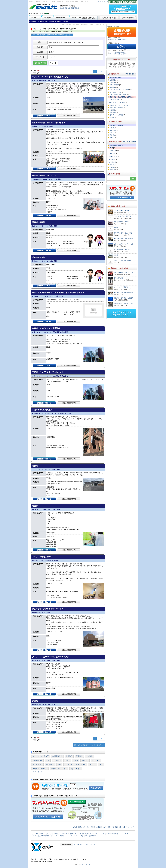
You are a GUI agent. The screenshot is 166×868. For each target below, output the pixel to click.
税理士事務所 (57, 756)
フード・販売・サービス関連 (118, 95)
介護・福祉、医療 (114, 100)
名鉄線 (112, 165)
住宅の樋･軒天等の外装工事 (122, 216)
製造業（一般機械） (40, 769)
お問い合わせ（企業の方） (70, 834)
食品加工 (85, 760)
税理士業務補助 (119, 278)
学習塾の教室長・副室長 (121, 222)
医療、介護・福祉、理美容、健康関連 (121, 97)
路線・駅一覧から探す (129, 142)
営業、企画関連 (114, 85)
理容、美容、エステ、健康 (117, 103)
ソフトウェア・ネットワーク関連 (119, 90)
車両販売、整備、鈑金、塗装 (123, 233)
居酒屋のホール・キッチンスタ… (124, 250)
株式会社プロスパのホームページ (84, 844)
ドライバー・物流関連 (116, 115)
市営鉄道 (113, 170)
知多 (69, 8)
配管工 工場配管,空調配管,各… (124, 261)
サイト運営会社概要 (38, 834)
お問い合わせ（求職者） (53, 834)
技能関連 (113, 82)
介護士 (67, 760)
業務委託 (113, 135)
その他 (112, 117)
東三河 (77, 8)
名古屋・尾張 (64, 8)
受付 (59, 765)
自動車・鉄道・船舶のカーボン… (124, 303)
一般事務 (89, 756)
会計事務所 (50, 765)
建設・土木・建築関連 (116, 108)
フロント (93, 765)
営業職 (116, 255)
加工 (101, 765)
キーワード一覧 (37, 772)
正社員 (112, 128)
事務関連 (113, 87)
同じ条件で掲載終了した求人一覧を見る (89, 745)
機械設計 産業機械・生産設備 (123, 298)
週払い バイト (76, 769)
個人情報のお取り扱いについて (88, 834)
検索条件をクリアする (116, 78)
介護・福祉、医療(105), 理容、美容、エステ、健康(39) (67, 42)
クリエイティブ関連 (116, 92)
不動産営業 (57, 760)
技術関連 (113, 80)
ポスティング (37, 765)
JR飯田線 (112, 153)
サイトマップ (125, 834)
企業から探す (83, 836)
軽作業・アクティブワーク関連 (119, 105)
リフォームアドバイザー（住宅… (124, 244)
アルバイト (113, 130)
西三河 (73, 8)
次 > (102, 72)
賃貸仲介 (69, 756)
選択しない (53, 47)
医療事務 (79, 756)
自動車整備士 (37, 760)
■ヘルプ (97, 2)
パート (112, 133)
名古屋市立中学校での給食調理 (123, 293)
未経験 (76, 760)
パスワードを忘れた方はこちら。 (118, 52)
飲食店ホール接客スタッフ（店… (124, 273)
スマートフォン (87, 864)
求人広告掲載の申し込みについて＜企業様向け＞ (52, 836)
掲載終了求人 (93, 836)
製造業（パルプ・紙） (59, 769)
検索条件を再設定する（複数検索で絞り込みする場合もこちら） (52, 35)
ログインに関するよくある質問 (118, 54)
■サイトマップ (104, 2)
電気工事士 (96, 760)
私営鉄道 (113, 167)
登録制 (112, 137)
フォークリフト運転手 (41, 756)
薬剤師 (116, 227)
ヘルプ (34, 836)
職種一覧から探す (131, 74)
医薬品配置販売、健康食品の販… (124, 239)
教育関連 (113, 110)
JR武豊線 (112, 159)
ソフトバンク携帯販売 (121, 287)
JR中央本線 (113, 151)
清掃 (48, 760)
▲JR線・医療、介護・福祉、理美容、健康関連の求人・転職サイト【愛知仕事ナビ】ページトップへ (104, 827)
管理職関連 (113, 113)
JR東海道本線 (113, 156)
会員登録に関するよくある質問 (118, 39)
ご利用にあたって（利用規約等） (109, 834)
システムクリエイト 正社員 (75, 765)
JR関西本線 (113, 162)
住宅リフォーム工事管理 (121, 211)
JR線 (111, 148)
